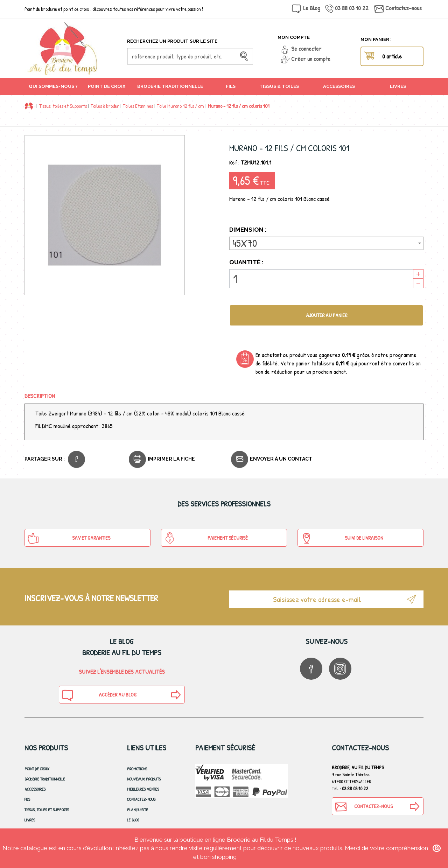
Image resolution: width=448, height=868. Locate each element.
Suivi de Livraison (342, 538)
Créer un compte (311, 59)
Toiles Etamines (138, 106)
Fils (27, 799)
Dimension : (249, 230)
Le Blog (312, 8)
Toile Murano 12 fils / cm (180, 106)
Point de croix (37, 769)
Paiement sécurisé (206, 538)
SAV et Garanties (69, 538)
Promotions (137, 769)
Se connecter (306, 48)
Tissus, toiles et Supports (63, 106)
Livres (30, 820)
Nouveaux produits (144, 779)
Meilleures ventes (143, 789)
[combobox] (326, 243)
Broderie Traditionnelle (45, 779)
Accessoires (35, 789)
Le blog (133, 820)
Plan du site (138, 810)
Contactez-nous (404, 8)
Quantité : (246, 262)
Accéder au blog (99, 695)
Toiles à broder (105, 106)
